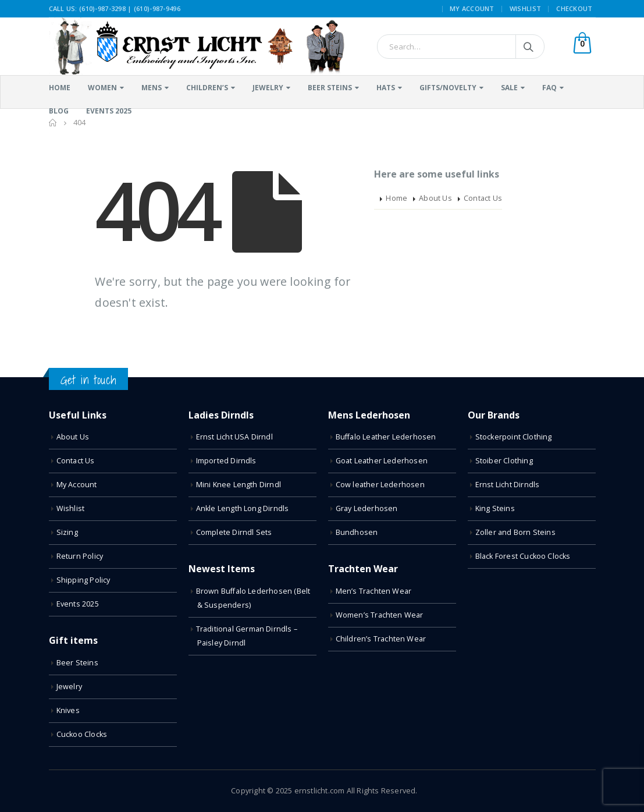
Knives (68, 710)
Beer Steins (330, 88)
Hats (386, 88)
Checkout (574, 8)
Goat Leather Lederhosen (382, 461)
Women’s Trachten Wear (380, 615)
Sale (509, 88)
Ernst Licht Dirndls (508, 485)
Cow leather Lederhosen (380, 485)
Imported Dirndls (226, 461)
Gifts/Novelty (448, 88)
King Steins (495, 508)
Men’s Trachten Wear (374, 591)
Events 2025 (78, 604)
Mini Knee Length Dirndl (239, 485)
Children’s (207, 88)
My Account (472, 8)
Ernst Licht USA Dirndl (234, 437)
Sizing (67, 532)
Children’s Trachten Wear (381, 639)
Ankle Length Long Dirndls (243, 508)
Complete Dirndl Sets (234, 532)
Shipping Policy (83, 580)
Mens (152, 88)
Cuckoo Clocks (82, 734)
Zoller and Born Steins (515, 532)
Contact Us (483, 198)
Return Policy (80, 556)
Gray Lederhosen (367, 508)
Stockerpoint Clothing (514, 437)
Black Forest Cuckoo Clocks (523, 556)
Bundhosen (357, 532)
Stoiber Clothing (504, 461)
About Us (435, 198)
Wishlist (525, 8)
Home (60, 88)
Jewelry (268, 88)
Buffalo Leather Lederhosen (386, 437)
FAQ (549, 88)
